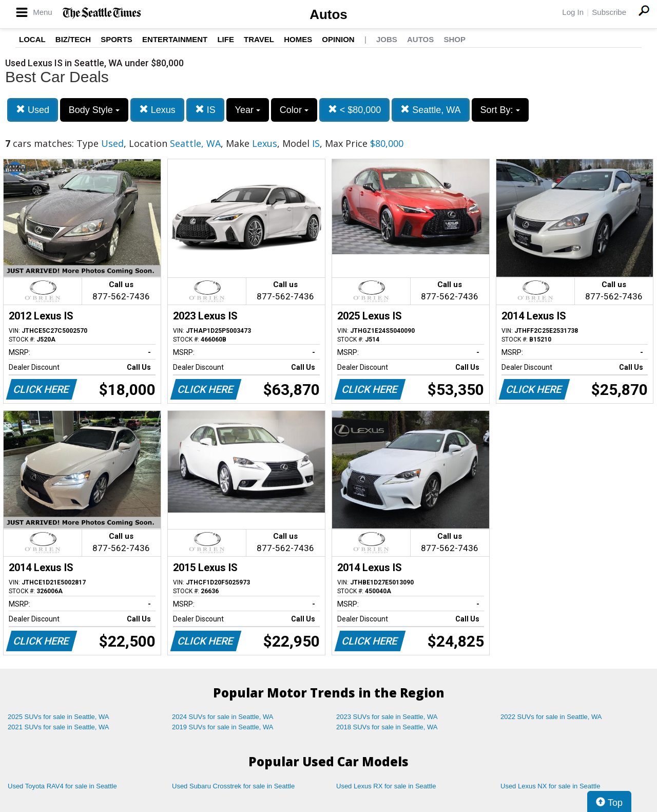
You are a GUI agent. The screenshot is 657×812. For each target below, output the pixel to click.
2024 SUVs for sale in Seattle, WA (223, 717)
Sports (117, 39)
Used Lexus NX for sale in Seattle (550, 786)
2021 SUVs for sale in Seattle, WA (59, 727)
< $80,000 (355, 110)
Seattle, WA (430, 110)
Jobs (387, 39)
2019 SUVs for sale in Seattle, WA (223, 727)
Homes (298, 39)
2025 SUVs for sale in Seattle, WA (59, 717)
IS (205, 110)
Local (32, 39)
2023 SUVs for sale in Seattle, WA (387, 717)
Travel (259, 39)
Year (248, 110)
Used (33, 110)
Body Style (94, 110)
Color (294, 110)
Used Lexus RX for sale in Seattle (386, 786)
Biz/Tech (73, 39)
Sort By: (500, 110)
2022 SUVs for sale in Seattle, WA (551, 717)
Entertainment (175, 39)
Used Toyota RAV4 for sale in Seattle (62, 786)
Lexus (157, 110)
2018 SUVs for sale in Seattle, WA (387, 727)
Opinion (338, 39)
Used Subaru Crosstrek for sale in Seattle (233, 786)
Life (226, 39)
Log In (573, 12)
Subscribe (609, 12)
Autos (328, 14)
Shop (455, 39)
